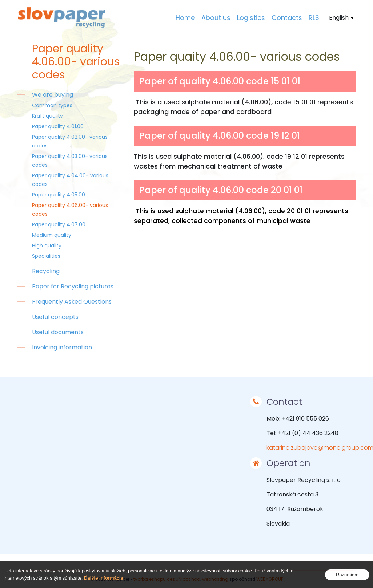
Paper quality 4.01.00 (58, 126)
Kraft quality (47, 116)
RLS (314, 18)
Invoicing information (62, 347)
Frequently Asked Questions (72, 302)
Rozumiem (347, 575)
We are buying (53, 95)
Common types (52, 105)
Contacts (287, 18)
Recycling (46, 271)
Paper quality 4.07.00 (59, 224)
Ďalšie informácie (104, 578)
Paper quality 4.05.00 (59, 195)
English (339, 18)
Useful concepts (55, 317)
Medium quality (52, 235)
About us (216, 18)
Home (185, 18)
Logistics (251, 18)
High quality (47, 246)
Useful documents (58, 332)
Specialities (46, 256)
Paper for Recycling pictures (73, 286)
